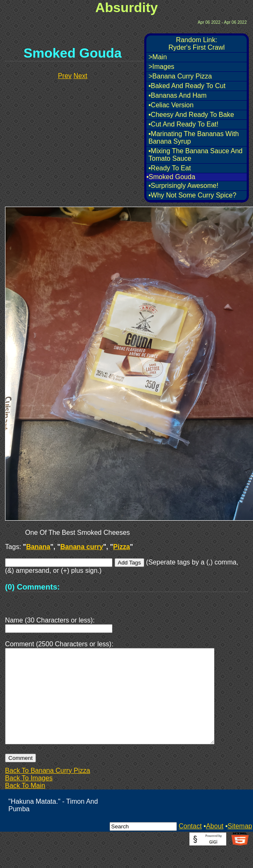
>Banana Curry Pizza (180, 76)
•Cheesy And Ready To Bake (191, 115)
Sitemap (240, 846)
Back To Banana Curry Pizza (47, 791)
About (215, 846)
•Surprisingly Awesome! (183, 186)
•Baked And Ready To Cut (187, 86)
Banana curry (82, 547)
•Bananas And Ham (178, 95)
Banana (38, 547)
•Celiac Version (171, 105)
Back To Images (29, 798)
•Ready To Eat (170, 168)
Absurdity (126, 8)
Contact (190, 846)
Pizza (122, 547)
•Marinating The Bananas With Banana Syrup (194, 138)
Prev (65, 76)
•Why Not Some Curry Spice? (192, 195)
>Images (161, 67)
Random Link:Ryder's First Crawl (197, 44)
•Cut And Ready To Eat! (183, 124)
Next (80, 76)
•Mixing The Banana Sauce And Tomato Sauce (195, 155)
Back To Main (25, 806)
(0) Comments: (32, 587)
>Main (158, 57)
